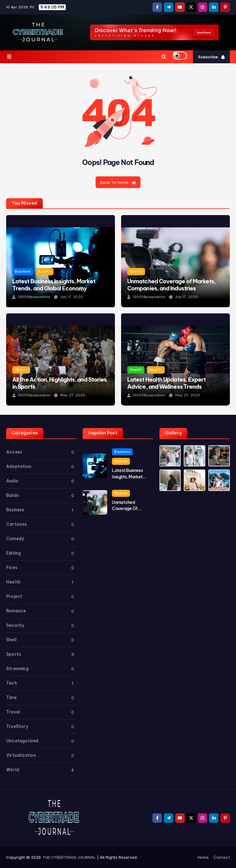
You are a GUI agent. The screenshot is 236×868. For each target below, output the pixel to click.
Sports (46, 271)
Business (23, 271)
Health (136, 370)
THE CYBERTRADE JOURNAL (69, 857)
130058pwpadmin (34, 297)
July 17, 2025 (72, 297)
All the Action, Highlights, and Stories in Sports (61, 383)
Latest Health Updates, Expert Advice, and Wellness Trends (167, 383)
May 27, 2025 (73, 395)
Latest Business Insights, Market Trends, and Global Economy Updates (55, 288)
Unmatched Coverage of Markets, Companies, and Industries (172, 285)
